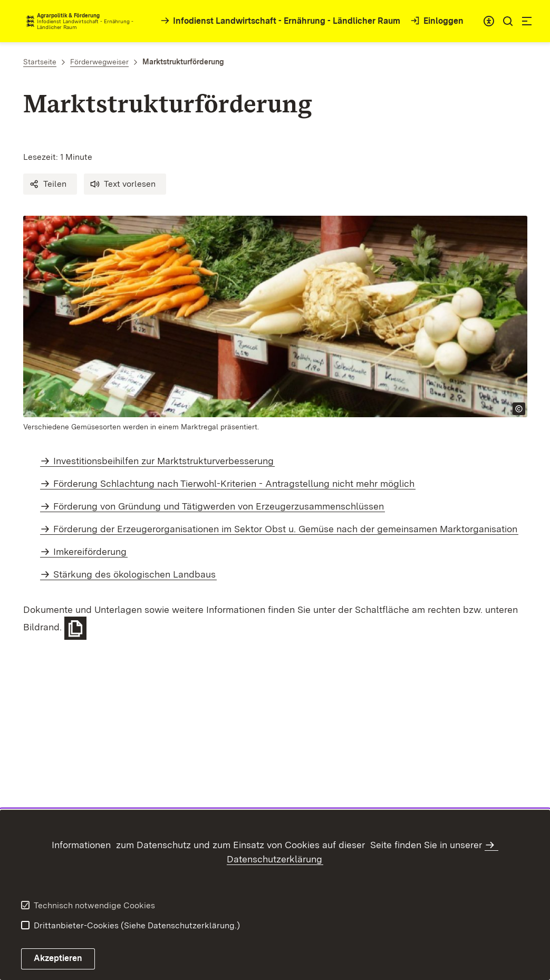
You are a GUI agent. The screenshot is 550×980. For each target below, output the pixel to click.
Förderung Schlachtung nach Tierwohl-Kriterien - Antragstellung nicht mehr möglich (234, 483)
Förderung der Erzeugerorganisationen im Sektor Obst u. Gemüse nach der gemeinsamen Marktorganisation (285, 529)
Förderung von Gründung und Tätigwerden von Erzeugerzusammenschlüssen (219, 506)
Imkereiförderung (90, 551)
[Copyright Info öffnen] (519, 409)
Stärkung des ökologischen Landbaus (134, 574)
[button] (50, 184)
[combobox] (489, 21)
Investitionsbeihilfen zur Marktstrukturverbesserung (163, 461)
